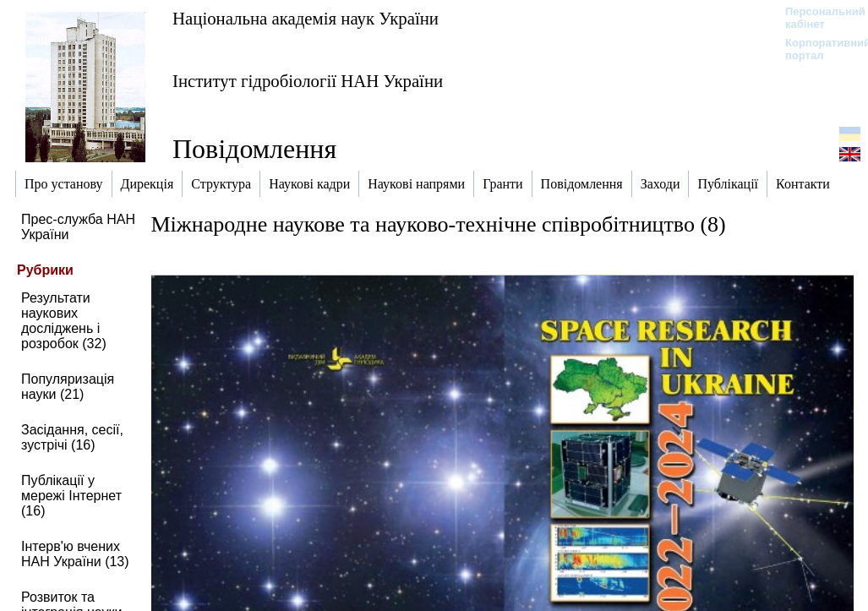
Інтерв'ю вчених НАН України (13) (75, 554)
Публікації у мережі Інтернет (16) (71, 496)
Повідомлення (254, 149)
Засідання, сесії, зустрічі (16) (72, 437)
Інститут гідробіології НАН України (308, 81)
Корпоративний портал (817, 49)
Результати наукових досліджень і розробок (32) (64, 321)
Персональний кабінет (817, 18)
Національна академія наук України (306, 18)
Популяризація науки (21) (68, 387)
